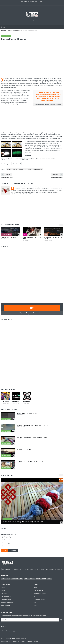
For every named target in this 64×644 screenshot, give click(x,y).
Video (8, 579)
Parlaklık (9, 169)
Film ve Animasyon (7, 234)
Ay (25, 169)
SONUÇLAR (13, 550)
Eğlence (3, 591)
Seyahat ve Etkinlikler (39, 600)
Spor (35, 603)
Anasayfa (4, 31)
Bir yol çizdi (7, 540)
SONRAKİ (58, 174)
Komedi (36, 585)
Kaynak (49, 579)
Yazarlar (41, 1)
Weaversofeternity (37, 169)
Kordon (30, 169)
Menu (5, 27)
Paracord (21, 169)
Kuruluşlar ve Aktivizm (7, 603)
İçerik (21, 579)
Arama (29, 4)
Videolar (10, 31)
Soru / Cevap (34, 1)
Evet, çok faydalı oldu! (10, 537)
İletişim (35, 4)
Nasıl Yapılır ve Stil (38, 591)
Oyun (46, 234)
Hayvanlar (4, 594)
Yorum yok (7, 546)
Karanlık (15, 169)
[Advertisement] (32, 119)
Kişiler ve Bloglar (17, 31)
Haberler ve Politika (6, 600)
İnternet (44, 579)
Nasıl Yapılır (32, 579)
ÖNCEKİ (6, 174)
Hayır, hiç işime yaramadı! (11, 543)
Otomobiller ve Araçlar (40, 594)
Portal (3, 579)
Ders (26, 579)
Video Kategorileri (25, 1)
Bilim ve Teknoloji (6, 585)
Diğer (35, 606)
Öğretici (38, 579)
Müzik (25, 234)
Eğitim (3, 588)
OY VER (5, 550)
